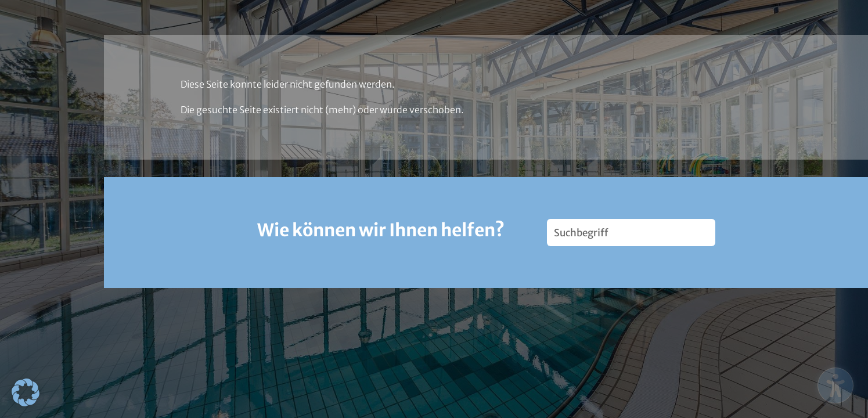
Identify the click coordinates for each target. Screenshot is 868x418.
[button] (26, 392)
